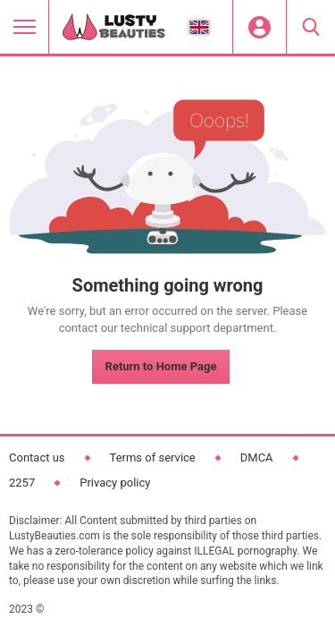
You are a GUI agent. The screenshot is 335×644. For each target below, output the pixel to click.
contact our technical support (135, 328)
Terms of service (153, 458)
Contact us (37, 458)
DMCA (257, 458)
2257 (22, 483)
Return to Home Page (161, 366)
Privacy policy (115, 483)
